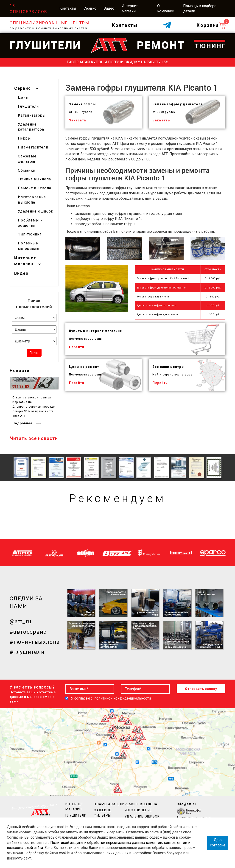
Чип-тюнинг (30, 234)
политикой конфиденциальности (123, 698)
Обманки (27, 170)
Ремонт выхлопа (35, 188)
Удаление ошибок (36, 211)
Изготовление (138, 810)
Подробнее (22, 423)
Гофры (25, 138)
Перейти (77, 347)
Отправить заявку (201, 689)
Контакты (68, 8)
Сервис (90, 8)
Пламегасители (33, 147)
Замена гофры (123, 149)
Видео (109, 8)
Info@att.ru (187, 804)
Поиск (34, 353)
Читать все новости (34, 438)
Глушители (28, 106)
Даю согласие (218, 843)
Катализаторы (32, 115)
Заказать (78, 120)
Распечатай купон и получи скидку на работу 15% (118, 62)
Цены (23, 97)
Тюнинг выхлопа (34, 179)
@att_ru (21, 622)
